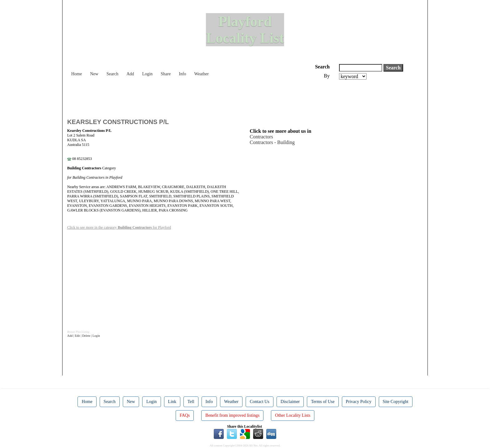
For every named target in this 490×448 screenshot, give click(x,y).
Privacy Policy (359, 402)
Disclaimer (290, 402)
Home (77, 74)
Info (182, 74)
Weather (202, 74)
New (94, 74)
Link (172, 402)
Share (166, 74)
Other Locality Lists (293, 415)
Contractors (261, 137)
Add (130, 74)
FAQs (185, 415)
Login (147, 74)
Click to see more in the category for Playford (119, 227)
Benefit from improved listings (232, 415)
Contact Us (260, 402)
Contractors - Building (272, 142)
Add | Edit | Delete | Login (84, 336)
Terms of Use (323, 402)
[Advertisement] (181, 97)
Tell (191, 402)
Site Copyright (396, 402)
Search (112, 74)
